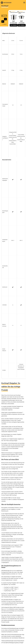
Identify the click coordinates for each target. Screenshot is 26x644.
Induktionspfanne (5, 520)
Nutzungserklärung (18, 604)
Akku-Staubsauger (6, 527)
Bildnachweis (14, 607)
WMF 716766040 (21, 22)
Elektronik (11, 613)
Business (6, 613)
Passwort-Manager (17, 591)
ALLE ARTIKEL (5, 576)
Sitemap (20, 607)
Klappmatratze (5, 522)
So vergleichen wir (8, 602)
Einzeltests (20, 602)
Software (13, 615)
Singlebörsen (6, 593)
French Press (4, 529)
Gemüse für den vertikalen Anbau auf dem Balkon (13, 567)
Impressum (7, 607)
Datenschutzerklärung (8, 604)
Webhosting (13, 595)
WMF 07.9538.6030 (14, 22)
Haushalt (21, 613)
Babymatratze (5, 532)
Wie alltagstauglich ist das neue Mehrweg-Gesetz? (13, 574)
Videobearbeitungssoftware (17, 593)
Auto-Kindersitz (5, 515)
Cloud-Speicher (18, 589)
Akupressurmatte (5, 537)
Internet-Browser (8, 591)
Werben (15, 602)
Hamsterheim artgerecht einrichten (9, 547)
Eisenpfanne (4, 517)
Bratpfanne (4, 534)
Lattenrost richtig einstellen (8, 565)
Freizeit (16, 613)
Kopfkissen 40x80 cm (6, 524)
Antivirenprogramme (9, 589)
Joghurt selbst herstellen (7, 558)
